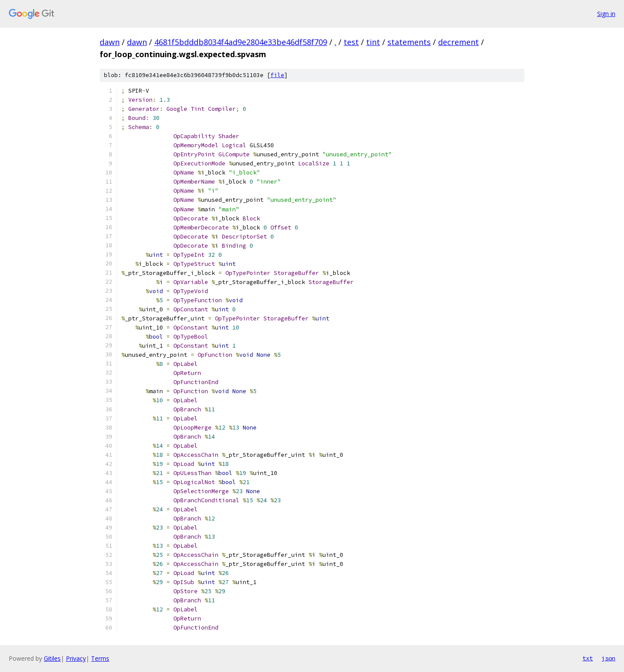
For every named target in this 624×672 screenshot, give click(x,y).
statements (409, 42)
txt (588, 658)
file (277, 75)
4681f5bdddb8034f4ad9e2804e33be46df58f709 (241, 42)
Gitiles (52, 658)
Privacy (76, 658)
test (351, 42)
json (608, 658)
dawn (110, 42)
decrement (458, 42)
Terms (100, 658)
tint (373, 42)
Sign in (606, 14)
